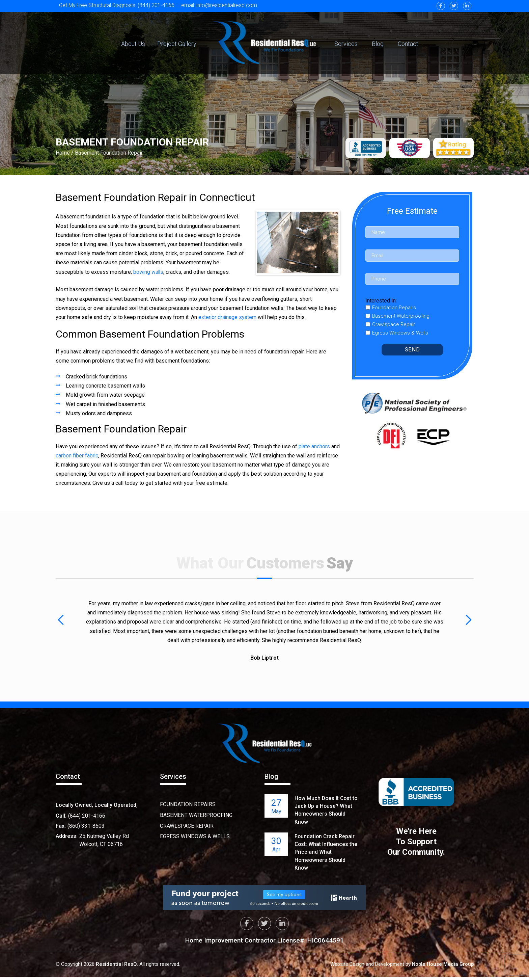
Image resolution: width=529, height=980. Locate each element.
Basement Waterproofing (196, 815)
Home (63, 153)
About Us (133, 44)
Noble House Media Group (442, 967)
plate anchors (314, 446)
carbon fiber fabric (87, 456)
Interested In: (381, 301)
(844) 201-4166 (87, 816)
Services (346, 44)
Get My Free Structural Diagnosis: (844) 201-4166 (117, 5)
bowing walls (149, 272)
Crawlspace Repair (187, 825)
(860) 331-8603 (86, 826)
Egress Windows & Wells (195, 836)
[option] (265, 630)
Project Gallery (177, 44)
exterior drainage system (228, 317)
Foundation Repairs (188, 804)
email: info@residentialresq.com (220, 5)
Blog (378, 44)
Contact (408, 44)
